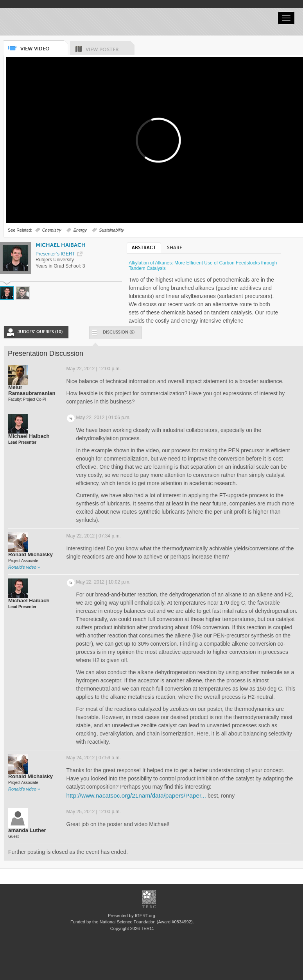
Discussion (113, 334)
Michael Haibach (61, 245)
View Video (44, 46)
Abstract (144, 248)
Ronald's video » (24, 567)
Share (175, 248)
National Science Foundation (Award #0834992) (146, 922)
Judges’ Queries (40, 332)
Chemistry (52, 230)
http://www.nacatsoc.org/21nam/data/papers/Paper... (136, 795)
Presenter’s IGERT (55, 254)
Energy (80, 230)
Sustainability (111, 230)
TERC (146, 928)
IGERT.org (145, 916)
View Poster (110, 47)
